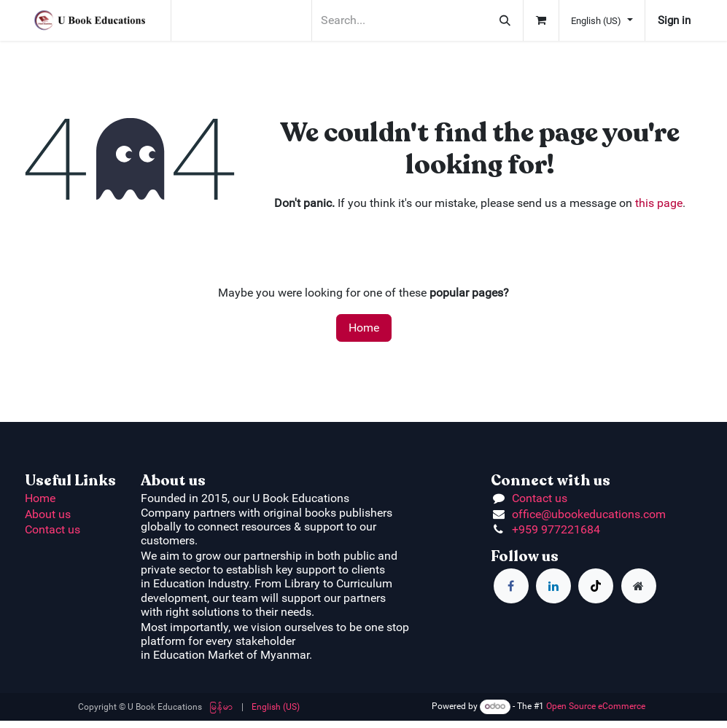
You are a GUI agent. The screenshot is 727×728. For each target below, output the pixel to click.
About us (48, 514)
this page (659, 203)
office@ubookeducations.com (589, 514)
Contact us (53, 529)
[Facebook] (511, 586)
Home (364, 328)
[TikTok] (596, 586)
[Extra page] (639, 586)
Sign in (674, 20)
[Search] (505, 20)
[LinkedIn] (553, 586)
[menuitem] (222, 707)
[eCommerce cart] (541, 20)
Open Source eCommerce (596, 706)
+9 (518, 529)
